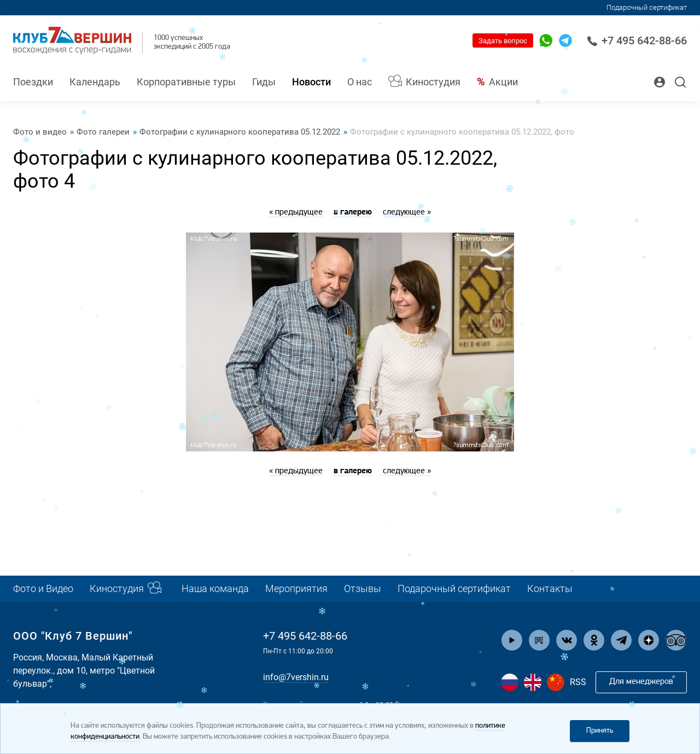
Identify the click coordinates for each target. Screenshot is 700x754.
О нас (360, 82)
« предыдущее (296, 212)
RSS (578, 682)
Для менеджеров (641, 682)
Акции (503, 82)
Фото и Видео (43, 588)
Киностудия (433, 82)
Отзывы (363, 588)
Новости (311, 82)
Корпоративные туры (186, 82)
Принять (600, 731)
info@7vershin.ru (296, 677)
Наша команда (215, 588)
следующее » (407, 212)
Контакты (550, 588)
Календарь (95, 82)
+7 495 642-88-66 (637, 40)
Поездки (33, 82)
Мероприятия (296, 588)
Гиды (264, 82)
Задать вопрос (503, 41)
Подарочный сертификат (647, 7)
